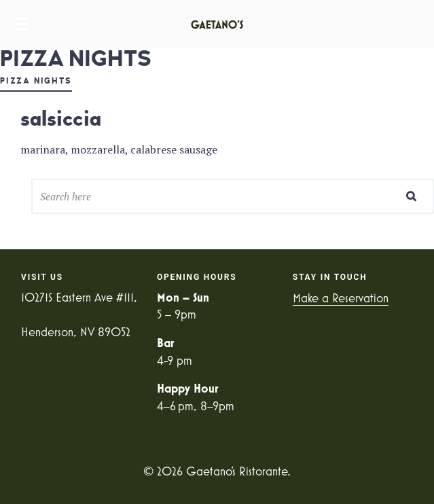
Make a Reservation (341, 298)
